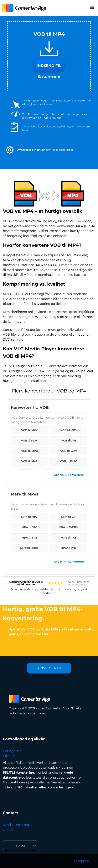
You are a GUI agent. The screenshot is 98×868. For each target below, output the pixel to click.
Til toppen (82, 861)
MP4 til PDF (69, 548)
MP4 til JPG (29, 527)
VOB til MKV (29, 430)
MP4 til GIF (69, 517)
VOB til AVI (69, 441)
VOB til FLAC (69, 461)
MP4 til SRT (29, 538)
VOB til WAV (69, 451)
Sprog (20, 845)
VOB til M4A (29, 461)
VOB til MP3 (69, 430)
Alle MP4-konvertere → (70, 562)
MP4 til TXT (69, 538)
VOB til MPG (29, 451)
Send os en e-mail (17, 825)
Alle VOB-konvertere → (71, 475)
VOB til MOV (29, 441)
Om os (8, 830)
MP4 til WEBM (69, 527)
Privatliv (9, 756)
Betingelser (12, 751)
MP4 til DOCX (29, 548)
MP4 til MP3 (29, 517)
